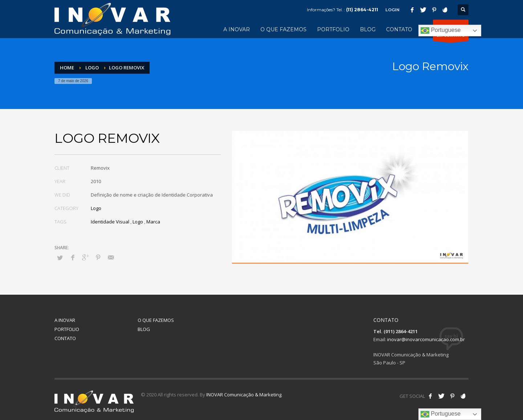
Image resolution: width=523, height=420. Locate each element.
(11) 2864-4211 (362, 10)
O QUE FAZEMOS (156, 320)
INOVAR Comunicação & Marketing (244, 395)
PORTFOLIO (67, 329)
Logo (96, 208)
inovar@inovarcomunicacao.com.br (426, 339)
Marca (153, 222)
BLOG (144, 329)
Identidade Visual (110, 222)
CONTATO (65, 338)
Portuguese (441, 31)
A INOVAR (65, 320)
